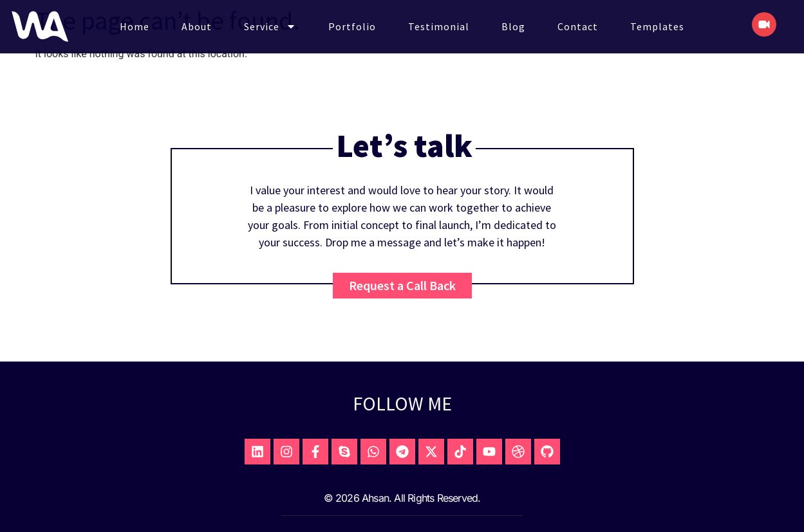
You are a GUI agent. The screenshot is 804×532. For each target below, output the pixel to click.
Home (135, 26)
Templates (657, 26)
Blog (513, 26)
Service (270, 26)
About (197, 26)
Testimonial (439, 26)
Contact (578, 26)
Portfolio (352, 26)
